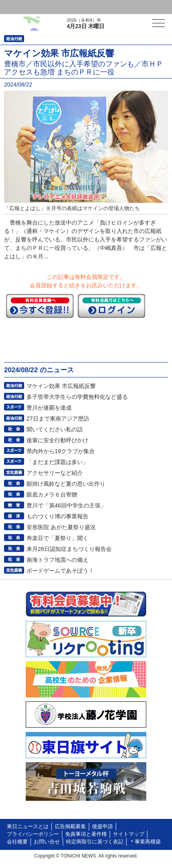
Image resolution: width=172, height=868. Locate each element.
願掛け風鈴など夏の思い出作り (66, 484)
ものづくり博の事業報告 (57, 516)
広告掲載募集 (70, 827)
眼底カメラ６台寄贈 (52, 495)
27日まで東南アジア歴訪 (58, 419)
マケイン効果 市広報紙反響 (61, 386)
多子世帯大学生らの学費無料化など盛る (77, 397)
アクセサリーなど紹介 (55, 473)
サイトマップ (129, 834)
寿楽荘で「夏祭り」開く (57, 538)
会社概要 (17, 842)
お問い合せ (47, 842)
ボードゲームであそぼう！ (60, 571)
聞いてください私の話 (55, 429)
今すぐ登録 (40, 306)
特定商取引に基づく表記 (95, 842)
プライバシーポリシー (33, 834)
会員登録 (62, 7)
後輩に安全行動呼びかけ (57, 440)
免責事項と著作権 (86, 834)
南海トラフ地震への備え (57, 560)
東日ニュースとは (28, 827)
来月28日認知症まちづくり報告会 (69, 549)
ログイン (23, 7)
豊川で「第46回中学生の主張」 (66, 505)
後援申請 (102, 827)
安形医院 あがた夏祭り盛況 (61, 527)
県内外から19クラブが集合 (61, 451)
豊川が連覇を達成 (49, 408)
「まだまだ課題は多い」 (57, 462)
